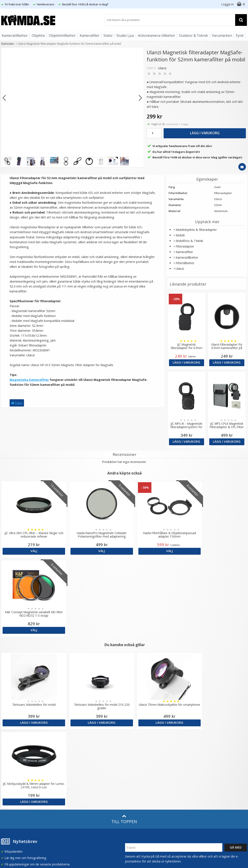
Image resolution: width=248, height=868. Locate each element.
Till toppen (124, 661)
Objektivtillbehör (62, 35)
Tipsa (17, 403)
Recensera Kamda (76, 748)
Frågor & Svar (10, 774)
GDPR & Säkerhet (75, 754)
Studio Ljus (125, 35)
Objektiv (38, 35)
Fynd (240, 35)
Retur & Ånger (10, 787)
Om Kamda (71, 735)
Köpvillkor (7, 781)
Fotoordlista (72, 779)
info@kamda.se (12, 733)
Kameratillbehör (15, 35)
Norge (196, 748)
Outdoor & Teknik (193, 35)
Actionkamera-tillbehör (157, 35)
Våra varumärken (75, 741)
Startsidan (8, 44)
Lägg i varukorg (205, 133)
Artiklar (68, 772)
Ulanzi (162, 68)
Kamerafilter (90, 35)
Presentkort (9, 800)
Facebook (132, 781)
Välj (31, 551)
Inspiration (70, 785)
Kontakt (6, 793)
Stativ (108, 35)
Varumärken (222, 35)
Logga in (227, 4)
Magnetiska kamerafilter (29, 380)
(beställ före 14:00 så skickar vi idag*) (151, 752)
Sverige (196, 737)
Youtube (131, 788)
